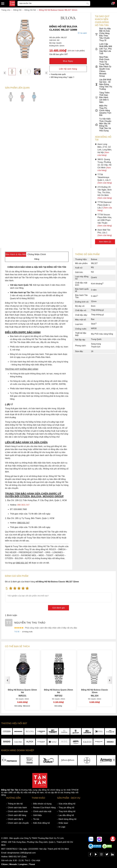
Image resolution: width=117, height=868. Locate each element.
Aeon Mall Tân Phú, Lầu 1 (103, 233)
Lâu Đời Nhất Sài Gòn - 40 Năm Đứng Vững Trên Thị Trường (104, 84)
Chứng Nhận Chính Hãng (37, 257)
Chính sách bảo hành (17, 808)
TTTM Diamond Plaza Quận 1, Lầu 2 (103, 206)
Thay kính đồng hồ (67, 811)
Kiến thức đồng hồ (41, 823)
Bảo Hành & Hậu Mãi (16, 254)
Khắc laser (63, 823)
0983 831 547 (15, 857)
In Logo (62, 827)
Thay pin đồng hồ (66, 808)
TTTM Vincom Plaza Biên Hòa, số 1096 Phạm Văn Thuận (103, 220)
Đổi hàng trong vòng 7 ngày (63, 77)
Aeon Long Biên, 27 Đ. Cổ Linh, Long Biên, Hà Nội (104, 150)
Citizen (4, 864)
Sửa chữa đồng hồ (67, 804)
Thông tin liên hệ (15, 804)
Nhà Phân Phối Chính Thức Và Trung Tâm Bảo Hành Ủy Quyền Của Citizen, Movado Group (103, 67)
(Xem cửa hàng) (105, 183)
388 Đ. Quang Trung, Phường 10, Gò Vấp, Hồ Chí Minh (103, 165)
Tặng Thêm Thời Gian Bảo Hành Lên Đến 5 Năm (102, 97)
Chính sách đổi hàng (17, 815)
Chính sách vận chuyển (18, 823)
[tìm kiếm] (88, 3)
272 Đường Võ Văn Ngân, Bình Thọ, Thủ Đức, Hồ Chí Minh (103, 193)
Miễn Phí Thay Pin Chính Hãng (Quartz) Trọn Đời (103, 110)
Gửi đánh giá (58, 608)
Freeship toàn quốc (58, 74)
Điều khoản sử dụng (42, 804)
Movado (13, 864)
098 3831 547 (23, 505)
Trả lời (17, 632)
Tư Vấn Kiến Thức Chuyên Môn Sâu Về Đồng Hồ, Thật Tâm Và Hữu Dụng (103, 125)
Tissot (32, 864)
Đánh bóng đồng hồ (67, 819)
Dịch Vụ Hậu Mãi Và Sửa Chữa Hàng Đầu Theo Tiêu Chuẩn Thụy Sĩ (103, 34)
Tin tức (36, 819)
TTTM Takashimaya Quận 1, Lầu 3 (103, 179)
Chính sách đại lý (15, 819)
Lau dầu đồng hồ (66, 815)
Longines (23, 864)
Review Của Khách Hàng (44, 808)
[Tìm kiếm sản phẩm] (54, 3)
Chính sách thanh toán (18, 811)
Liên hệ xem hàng (68, 69)
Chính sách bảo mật (42, 811)
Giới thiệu (37, 815)
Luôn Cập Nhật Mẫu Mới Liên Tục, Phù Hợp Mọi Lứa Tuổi (104, 49)
